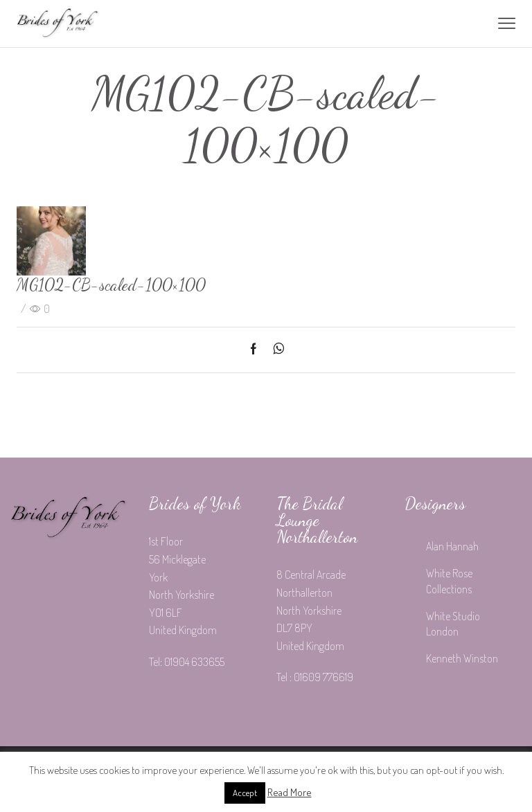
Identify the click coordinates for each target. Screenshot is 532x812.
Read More (290, 792)
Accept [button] (245, 793)
